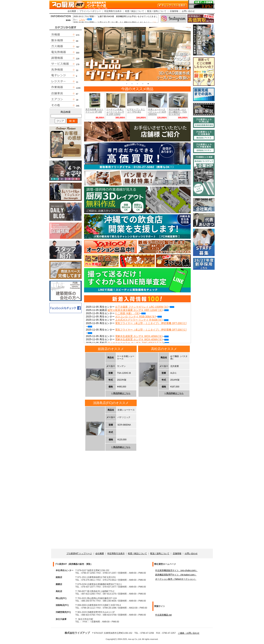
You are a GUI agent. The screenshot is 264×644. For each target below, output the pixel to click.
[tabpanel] (137, 54)
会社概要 (72, 11)
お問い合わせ (188, 11)
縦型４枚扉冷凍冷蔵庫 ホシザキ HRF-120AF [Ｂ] (138, 310)
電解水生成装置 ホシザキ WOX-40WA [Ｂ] (142, 336)
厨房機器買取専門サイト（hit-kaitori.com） (176, 575)
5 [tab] (148, 84)
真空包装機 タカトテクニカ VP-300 (94, 111)
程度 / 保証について (135, 11)
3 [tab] (137, 84)
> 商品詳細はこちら (121, 393)
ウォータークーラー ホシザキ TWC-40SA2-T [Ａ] (138, 343)
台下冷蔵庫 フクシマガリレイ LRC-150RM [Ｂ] (145, 307)
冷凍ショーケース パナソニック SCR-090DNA (157, 112)
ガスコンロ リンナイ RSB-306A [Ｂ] (138, 317)
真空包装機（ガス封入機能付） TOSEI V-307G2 (178, 112)
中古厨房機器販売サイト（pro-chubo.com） (176, 570)
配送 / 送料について (157, 11)
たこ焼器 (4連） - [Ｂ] (130, 313)
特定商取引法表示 (113, 11)
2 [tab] (132, 84)
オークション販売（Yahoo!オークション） (176, 579)
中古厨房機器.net (163, 615)
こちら (82, 19)
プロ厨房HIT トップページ (79, 553)
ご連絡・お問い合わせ (189, 633)
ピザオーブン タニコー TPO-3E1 (136, 111)
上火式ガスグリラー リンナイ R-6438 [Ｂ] (142, 320)
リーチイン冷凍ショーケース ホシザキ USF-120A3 (115, 112)
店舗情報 (174, 11)
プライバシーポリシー (90, 11)
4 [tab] (143, 84)
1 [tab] (127, 84)
